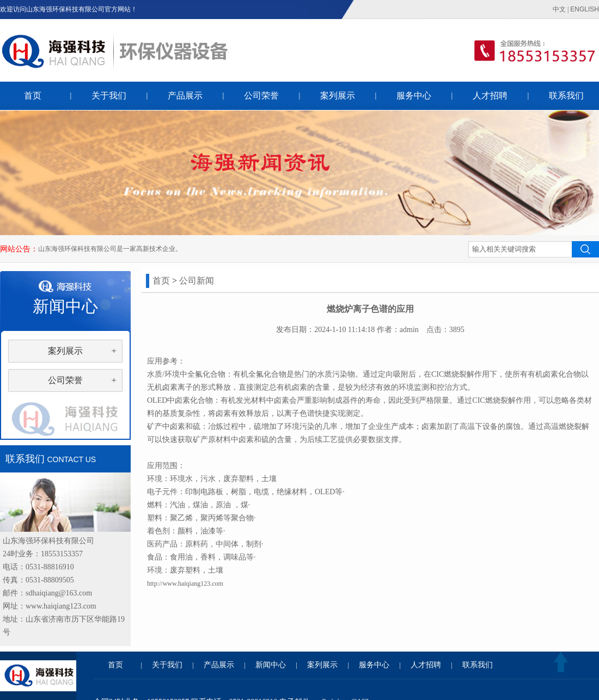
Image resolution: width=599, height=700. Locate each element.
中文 (559, 9)
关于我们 (109, 96)
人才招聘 (490, 96)
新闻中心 (271, 665)
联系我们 (566, 96)
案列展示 (338, 96)
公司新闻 (197, 281)
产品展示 (185, 96)
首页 (33, 96)
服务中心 (414, 96)
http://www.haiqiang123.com (185, 584)
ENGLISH (585, 9)
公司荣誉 (261, 96)
